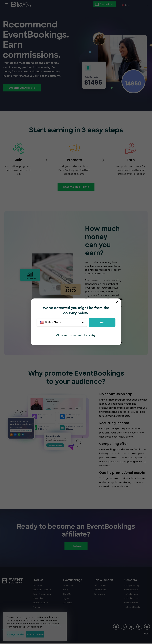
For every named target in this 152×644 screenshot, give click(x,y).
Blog (66, 590)
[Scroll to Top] (147, 634)
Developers (100, 594)
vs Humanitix (131, 603)
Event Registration (43, 594)
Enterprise (38, 599)
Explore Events (40, 603)
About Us (68, 586)
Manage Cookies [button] (20, 634)
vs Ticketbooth (132, 599)
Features (38, 586)
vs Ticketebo (131, 594)
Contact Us (100, 590)
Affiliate (68, 603)
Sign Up (67, 594)
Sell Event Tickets (42, 590)
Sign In (67, 599)
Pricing (36, 607)
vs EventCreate (133, 607)
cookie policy (36, 627)
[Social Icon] (116, 627)
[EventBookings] (21, 4)
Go (102, 323)
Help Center (100, 586)
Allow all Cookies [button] (49, 634)
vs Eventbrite (131, 590)
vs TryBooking (132, 586)
